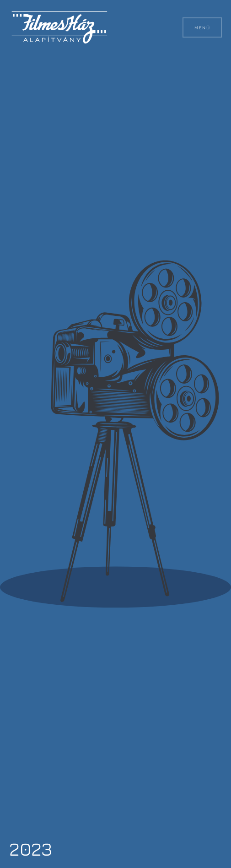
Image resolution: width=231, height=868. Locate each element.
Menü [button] (202, 27)
